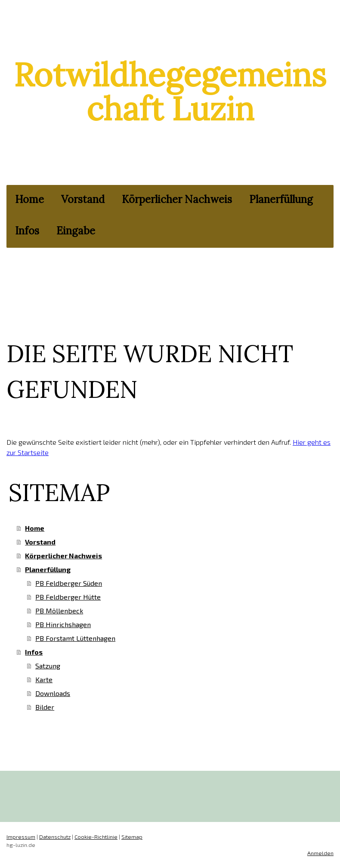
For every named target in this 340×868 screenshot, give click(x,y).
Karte (44, 679)
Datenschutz (55, 837)
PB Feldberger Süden (69, 583)
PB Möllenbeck (59, 611)
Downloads (53, 693)
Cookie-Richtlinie (96, 837)
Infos (27, 231)
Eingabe (76, 231)
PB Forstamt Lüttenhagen (75, 638)
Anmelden (320, 853)
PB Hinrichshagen (63, 624)
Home (29, 199)
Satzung (48, 666)
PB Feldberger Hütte (68, 597)
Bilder (45, 707)
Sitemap (132, 837)
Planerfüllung (281, 199)
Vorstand (83, 199)
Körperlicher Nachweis (177, 199)
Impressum (21, 837)
